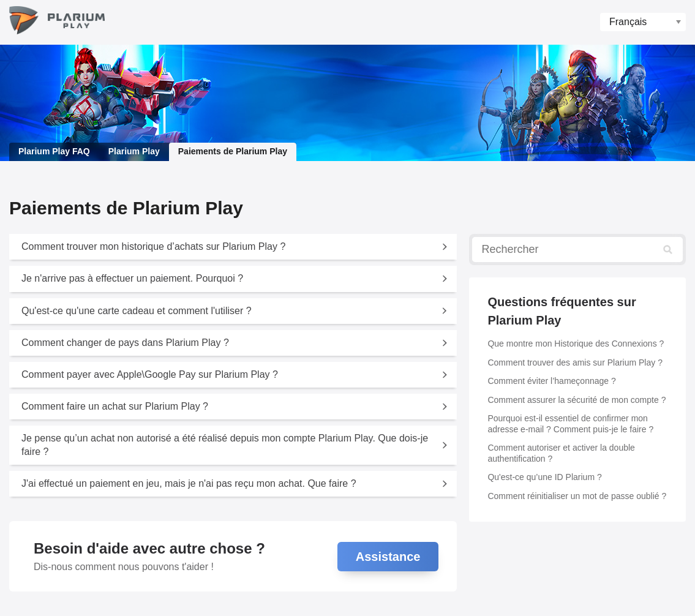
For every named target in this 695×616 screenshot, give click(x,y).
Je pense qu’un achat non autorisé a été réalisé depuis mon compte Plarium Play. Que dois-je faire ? (225, 445)
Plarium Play (134, 151)
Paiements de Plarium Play (233, 151)
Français (628, 22)
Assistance (388, 557)
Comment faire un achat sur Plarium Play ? (115, 406)
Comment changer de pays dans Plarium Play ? (125, 343)
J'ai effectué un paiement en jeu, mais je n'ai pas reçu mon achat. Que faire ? (189, 483)
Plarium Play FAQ (54, 151)
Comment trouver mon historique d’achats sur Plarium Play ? (153, 246)
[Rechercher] (577, 250)
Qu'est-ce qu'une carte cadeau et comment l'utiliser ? (137, 311)
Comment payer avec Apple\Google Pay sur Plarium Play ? (150, 374)
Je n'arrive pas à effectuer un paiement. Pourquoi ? (132, 278)
